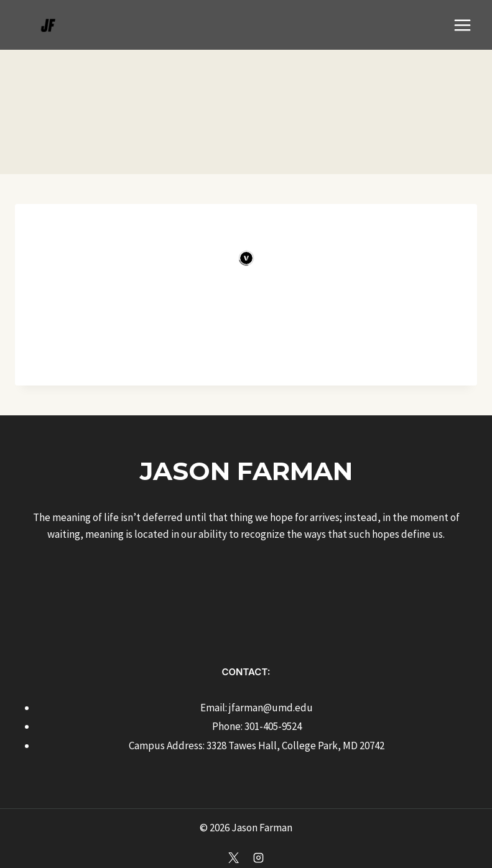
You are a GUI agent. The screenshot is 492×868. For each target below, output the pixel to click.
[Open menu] (462, 25)
